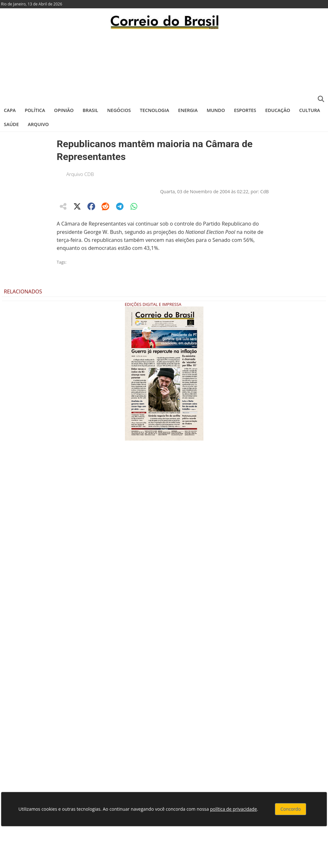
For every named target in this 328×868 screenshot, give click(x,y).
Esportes (245, 110)
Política (35, 110)
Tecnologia (155, 110)
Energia (188, 110)
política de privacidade (234, 809)
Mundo (216, 110)
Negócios (119, 110)
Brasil (90, 110)
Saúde (11, 124)
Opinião (64, 110)
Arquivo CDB (80, 174)
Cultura (310, 110)
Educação (278, 110)
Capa (10, 110)
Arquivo (38, 124)
